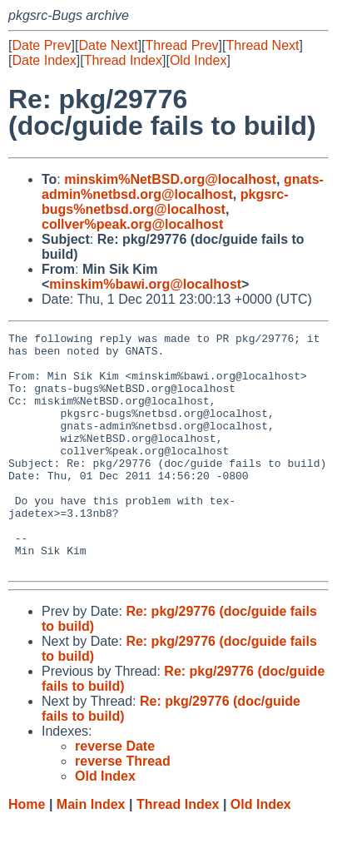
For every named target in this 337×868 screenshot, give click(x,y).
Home (27, 852)
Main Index (91, 852)
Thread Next (262, 45)
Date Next (108, 45)
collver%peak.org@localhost (132, 224)
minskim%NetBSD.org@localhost (170, 179)
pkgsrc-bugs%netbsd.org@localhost (165, 202)
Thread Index (123, 60)
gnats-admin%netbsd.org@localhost (183, 187)
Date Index (44, 60)
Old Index (198, 60)
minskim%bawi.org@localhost (145, 284)
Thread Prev (182, 45)
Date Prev (41, 45)
